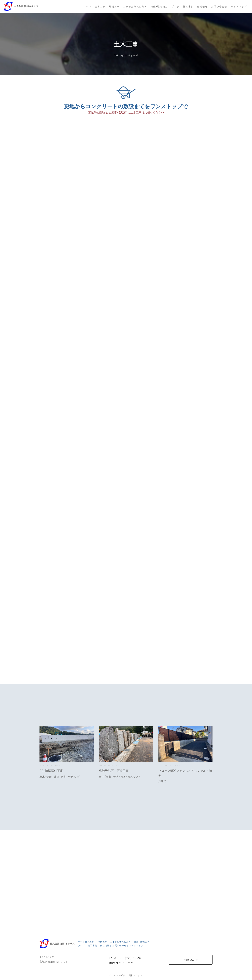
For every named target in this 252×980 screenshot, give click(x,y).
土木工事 (100, 6)
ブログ (175, 6)
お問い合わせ (191, 960)
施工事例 (188, 6)
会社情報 (202, 6)
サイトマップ (239, 6)
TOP (89, 6)
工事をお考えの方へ (135, 6)
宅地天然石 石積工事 (114, 770)
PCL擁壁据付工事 (51, 770)
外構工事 (114, 6)
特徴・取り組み (159, 6)
